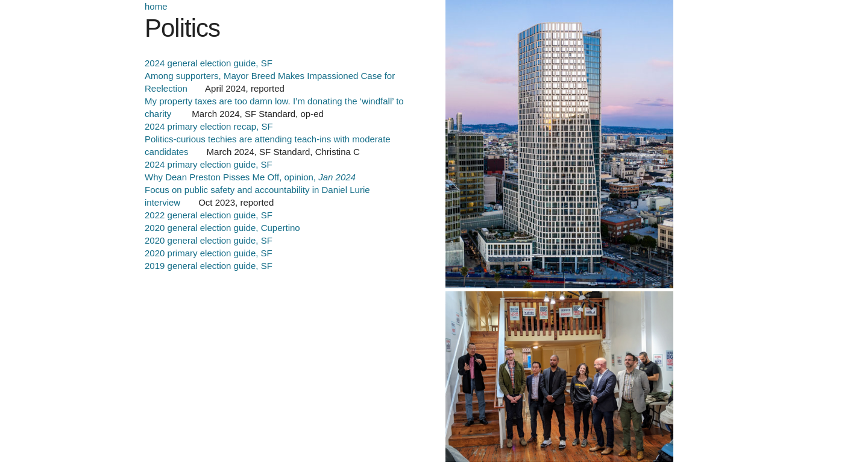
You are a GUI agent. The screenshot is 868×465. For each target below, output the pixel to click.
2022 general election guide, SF (209, 215)
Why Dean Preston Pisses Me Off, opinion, (250, 177)
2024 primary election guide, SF (209, 164)
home (156, 6)
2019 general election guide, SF (209, 266)
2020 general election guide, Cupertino (222, 228)
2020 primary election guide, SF (209, 253)
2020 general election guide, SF (209, 240)
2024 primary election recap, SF (209, 126)
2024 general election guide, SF (209, 63)
